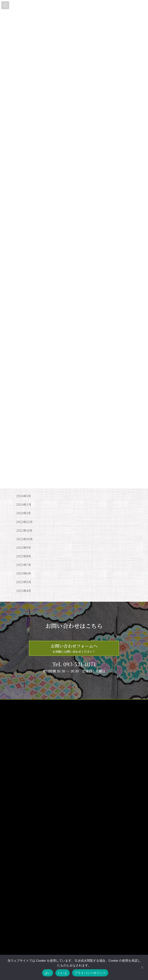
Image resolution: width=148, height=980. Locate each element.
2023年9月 (24, 548)
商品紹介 (22, 805)
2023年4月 (24, 591)
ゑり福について (26, 797)
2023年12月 (24, 522)
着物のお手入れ (26, 814)
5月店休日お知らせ (74, 923)
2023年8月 (24, 556)
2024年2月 (24, 505)
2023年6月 (24, 573)
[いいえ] (142, 967)
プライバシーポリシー (28, 713)
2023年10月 (24, 539)
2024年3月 (24, 496)
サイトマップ (22, 704)
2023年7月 (24, 565)
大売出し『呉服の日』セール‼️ (82, 891)
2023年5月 (24, 582)
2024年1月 (23, 513)
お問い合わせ (22, 721)
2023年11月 (24, 530)
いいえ (63, 973)
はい (48, 973)
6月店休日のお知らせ (75, 858)
